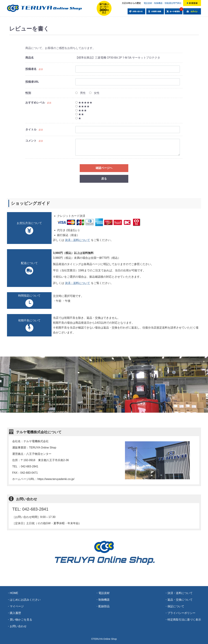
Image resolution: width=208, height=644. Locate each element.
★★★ (81, 110)
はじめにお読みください (25, 600)
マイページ (17, 606)
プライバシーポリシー (181, 613)
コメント (31, 141)
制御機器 (104, 600)
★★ (80, 114)
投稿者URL (32, 82)
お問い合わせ (18, 626)
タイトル (31, 129)
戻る (104, 179)
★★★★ (82, 106)
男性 (80, 93)
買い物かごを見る (21, 620)
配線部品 (104, 606)
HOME (14, 593)
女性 (94, 93)
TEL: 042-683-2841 (30, 509)
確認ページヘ (104, 168)
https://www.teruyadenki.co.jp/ (56, 479)
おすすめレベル (35, 103)
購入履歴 (15, 613)
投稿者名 (31, 69)
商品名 (30, 58)
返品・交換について (180, 600)
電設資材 (104, 593)
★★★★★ (84, 103)
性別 (28, 93)
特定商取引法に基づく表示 (184, 620)
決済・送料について (77, 240)
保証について (176, 606)
